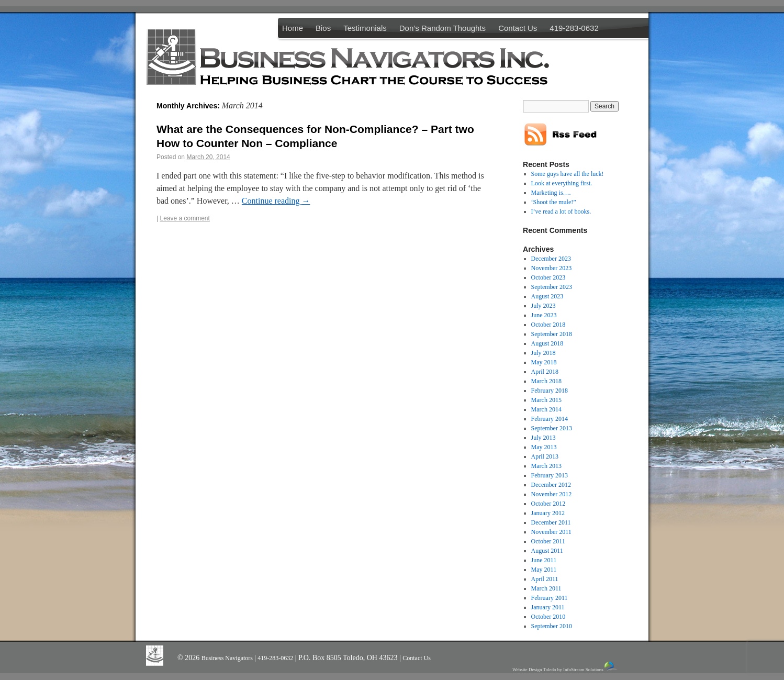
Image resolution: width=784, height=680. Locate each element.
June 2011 (544, 560)
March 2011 (546, 588)
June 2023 (544, 315)
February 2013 (550, 475)
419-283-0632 (574, 28)
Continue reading (276, 201)
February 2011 (550, 598)
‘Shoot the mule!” (554, 202)
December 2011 (551, 522)
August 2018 (547, 343)
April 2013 (545, 456)
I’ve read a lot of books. (561, 211)
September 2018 (552, 334)
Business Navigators (228, 658)
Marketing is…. (551, 193)
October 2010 (548, 617)
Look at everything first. (562, 183)
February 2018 (550, 391)
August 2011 (547, 551)
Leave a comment (184, 218)
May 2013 (544, 447)
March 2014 (546, 409)
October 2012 (548, 504)
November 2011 (551, 532)
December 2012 (551, 485)
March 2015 (546, 400)
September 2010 (552, 626)
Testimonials (365, 28)
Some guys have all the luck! (568, 174)
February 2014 (550, 419)
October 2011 (548, 541)
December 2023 (551, 259)
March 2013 (546, 466)
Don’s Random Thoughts (443, 28)
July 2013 (544, 438)
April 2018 (545, 372)
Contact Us (518, 28)
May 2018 (544, 362)
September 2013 (552, 428)
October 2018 (548, 325)
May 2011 (544, 570)
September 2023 (552, 287)
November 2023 (552, 268)
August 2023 (547, 296)
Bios (323, 28)
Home (293, 28)
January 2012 (548, 513)
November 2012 (552, 494)
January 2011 (548, 607)
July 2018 (544, 353)
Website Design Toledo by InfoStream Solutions (565, 667)
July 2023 (544, 306)
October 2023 (548, 277)
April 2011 (545, 579)
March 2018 (546, 381)
